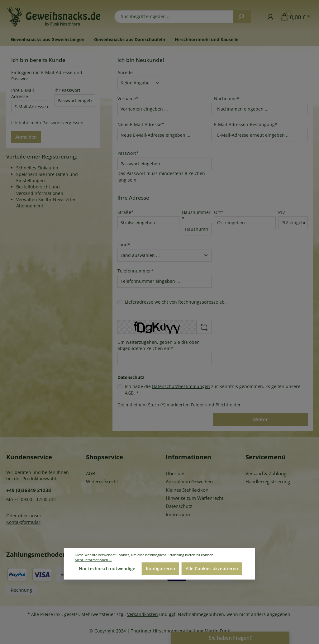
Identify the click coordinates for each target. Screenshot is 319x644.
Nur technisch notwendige (107, 568)
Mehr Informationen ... (93, 560)
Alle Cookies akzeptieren (212, 568)
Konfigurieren (160, 568)
